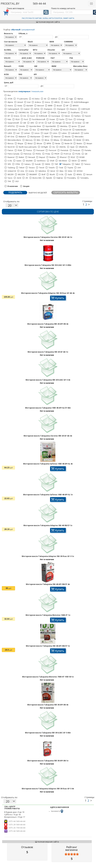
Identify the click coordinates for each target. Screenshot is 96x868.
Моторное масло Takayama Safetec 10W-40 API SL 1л (48, 495)
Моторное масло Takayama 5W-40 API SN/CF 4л (48, 584)
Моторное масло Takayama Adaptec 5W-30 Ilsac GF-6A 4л (48, 293)
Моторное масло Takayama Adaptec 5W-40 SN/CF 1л (48, 525)
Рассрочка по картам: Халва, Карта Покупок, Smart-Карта (48, 18)
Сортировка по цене (48, 212)
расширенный (28, 30)
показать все (38, 91)
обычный (16, 30)
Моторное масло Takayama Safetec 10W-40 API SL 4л (48, 464)
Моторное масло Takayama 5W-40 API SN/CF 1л (48, 646)
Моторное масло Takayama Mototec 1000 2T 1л (48, 615)
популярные (24, 91)
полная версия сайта (48, 22)
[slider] (72, 854)
